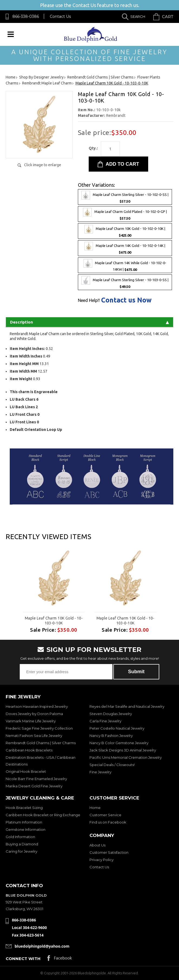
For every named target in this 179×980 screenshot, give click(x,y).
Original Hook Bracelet (26, 771)
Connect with (23, 959)
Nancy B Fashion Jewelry (111, 736)
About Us (97, 845)
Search (138, 16)
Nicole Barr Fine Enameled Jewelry (36, 779)
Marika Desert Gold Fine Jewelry (34, 786)
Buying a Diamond (22, 844)
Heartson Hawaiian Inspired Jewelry (37, 706)
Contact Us (60, 16)
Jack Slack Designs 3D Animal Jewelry (123, 750)
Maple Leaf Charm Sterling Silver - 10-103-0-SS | (125, 282)
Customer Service (105, 815)
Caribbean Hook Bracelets (29, 750)
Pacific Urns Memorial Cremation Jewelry (126, 757)
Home (95, 808)
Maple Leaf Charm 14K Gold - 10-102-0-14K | (125, 248)
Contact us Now (126, 300)
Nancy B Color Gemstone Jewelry (119, 743)
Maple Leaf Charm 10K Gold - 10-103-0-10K (54, 621)
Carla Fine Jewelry (105, 721)
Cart (168, 17)
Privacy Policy (102, 860)
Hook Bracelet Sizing (24, 808)
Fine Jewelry (100, 772)
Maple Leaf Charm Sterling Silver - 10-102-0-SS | (125, 197)
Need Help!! (89, 300)
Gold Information (20, 837)
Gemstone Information (26, 829)
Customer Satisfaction (109, 852)
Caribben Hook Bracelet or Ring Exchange (43, 815)
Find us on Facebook (108, 822)
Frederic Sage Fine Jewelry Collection (39, 728)
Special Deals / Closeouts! (112, 765)
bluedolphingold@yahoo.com (42, 946)
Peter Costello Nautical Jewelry (117, 728)
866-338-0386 (26, 16)
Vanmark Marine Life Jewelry (31, 721)
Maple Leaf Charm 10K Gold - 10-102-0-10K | (125, 231)
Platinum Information (24, 822)
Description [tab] (90, 322)
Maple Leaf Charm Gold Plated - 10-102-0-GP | (125, 214)
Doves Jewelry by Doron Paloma (34, 714)
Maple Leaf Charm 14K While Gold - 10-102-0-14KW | (125, 265)
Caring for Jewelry (21, 851)
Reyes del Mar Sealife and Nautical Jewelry (127, 706)
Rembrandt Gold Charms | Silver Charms (41, 743)
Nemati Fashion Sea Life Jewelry (34, 736)
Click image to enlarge (43, 165)
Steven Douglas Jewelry (111, 714)
